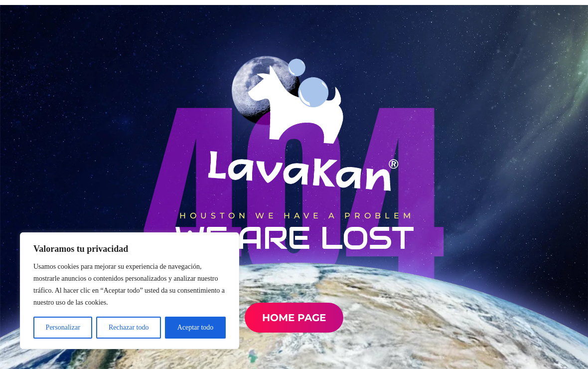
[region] (130, 291)
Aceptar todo (196, 327)
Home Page (294, 318)
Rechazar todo (129, 327)
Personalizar (63, 327)
